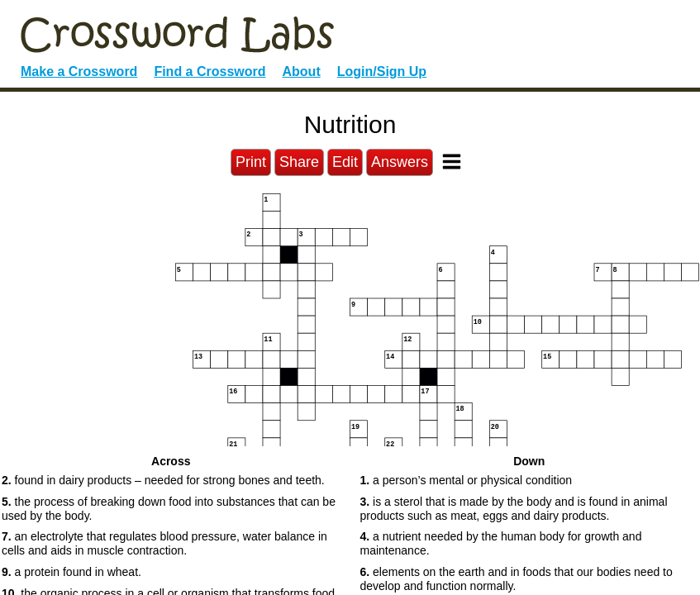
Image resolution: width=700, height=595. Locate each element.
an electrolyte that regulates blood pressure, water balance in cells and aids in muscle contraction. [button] (164, 543)
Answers (400, 162)
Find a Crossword (210, 71)
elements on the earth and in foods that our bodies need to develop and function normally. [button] (517, 579)
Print (251, 162)
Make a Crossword (79, 71)
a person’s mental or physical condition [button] (467, 480)
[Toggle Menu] (452, 162)
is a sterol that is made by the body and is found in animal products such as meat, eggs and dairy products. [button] (514, 509)
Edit (345, 162)
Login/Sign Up (382, 71)
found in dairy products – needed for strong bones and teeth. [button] (163, 480)
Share (299, 162)
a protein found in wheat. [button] (71, 572)
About (302, 71)
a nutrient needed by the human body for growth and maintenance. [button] (501, 543)
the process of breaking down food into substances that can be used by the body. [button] (169, 509)
